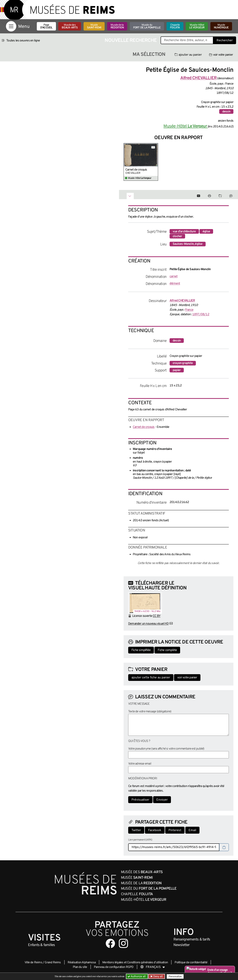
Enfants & (41, 945)
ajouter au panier (188, 55)
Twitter (136, 830)
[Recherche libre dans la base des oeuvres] (187, 40)
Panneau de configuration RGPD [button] (114, 967)
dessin (226, 112)
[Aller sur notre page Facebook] (110, 943)
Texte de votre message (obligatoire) (150, 712)
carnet (174, 276)
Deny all (158, 976)
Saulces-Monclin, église (188, 244)
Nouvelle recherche (131, 41)
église (206, 232)
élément (175, 284)
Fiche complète (167, 650)
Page (46, 26)
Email (192, 830)
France (189, 310)
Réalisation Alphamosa (82, 963)
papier (177, 370)
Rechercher (225, 40)
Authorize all (137, 976)
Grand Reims (53, 963)
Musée (94, 26)
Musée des (70, 26)
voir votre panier (221, 55)
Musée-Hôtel (197, 26)
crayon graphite (183, 363)
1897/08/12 (201, 314)
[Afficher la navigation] (11, 26)
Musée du (147, 26)
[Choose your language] (153, 967)
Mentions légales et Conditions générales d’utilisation (135, 963)
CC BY (157, 616)
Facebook (155, 830)
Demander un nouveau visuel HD (148, 624)
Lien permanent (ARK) (140, 840)
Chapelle (175, 26)
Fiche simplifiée (141, 650)
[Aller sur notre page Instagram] (123, 943)
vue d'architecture (184, 232)
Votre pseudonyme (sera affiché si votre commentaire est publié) (166, 749)
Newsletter (182, 945)
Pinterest (175, 830)
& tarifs (192, 940)
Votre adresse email (140, 764)
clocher (177, 236)
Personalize (175, 976)
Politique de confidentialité (191, 963)
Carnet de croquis (136, 170)
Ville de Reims (33, 963)
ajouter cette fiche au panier (151, 678)
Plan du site (80, 967)
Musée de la (117, 26)
